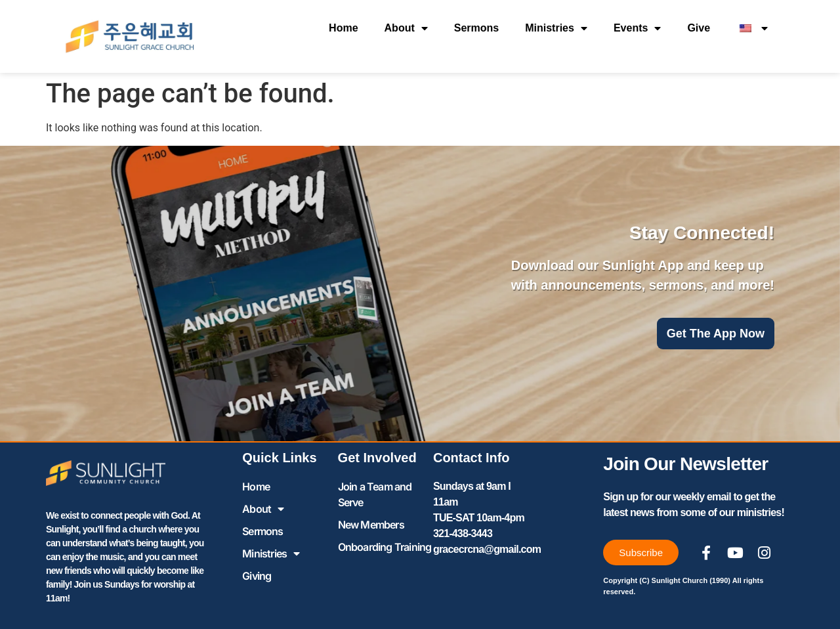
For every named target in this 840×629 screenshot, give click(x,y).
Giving (257, 576)
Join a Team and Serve (375, 494)
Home (343, 28)
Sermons (476, 28)
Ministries (556, 28)
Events (637, 28)
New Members (371, 525)
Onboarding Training (385, 547)
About (406, 28)
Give (699, 28)
